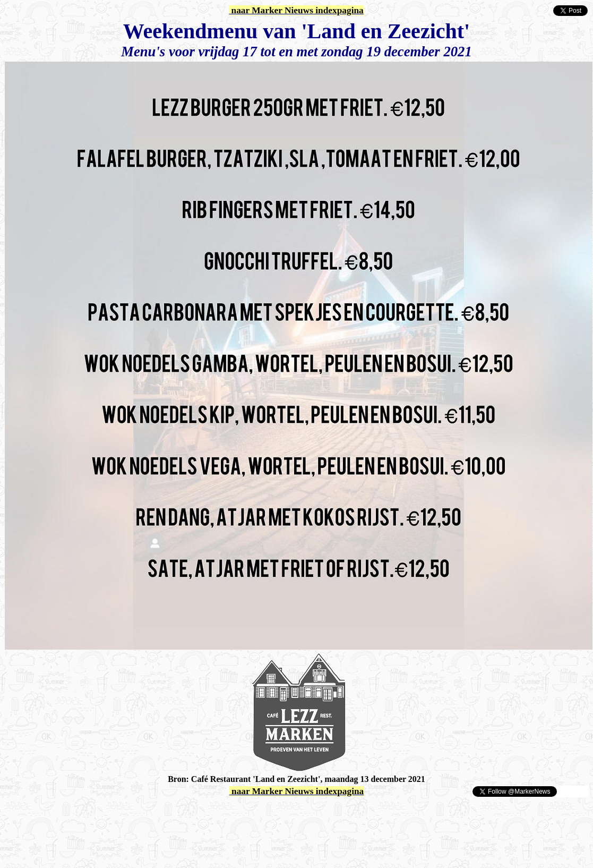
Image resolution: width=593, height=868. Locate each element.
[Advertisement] (128, 814)
